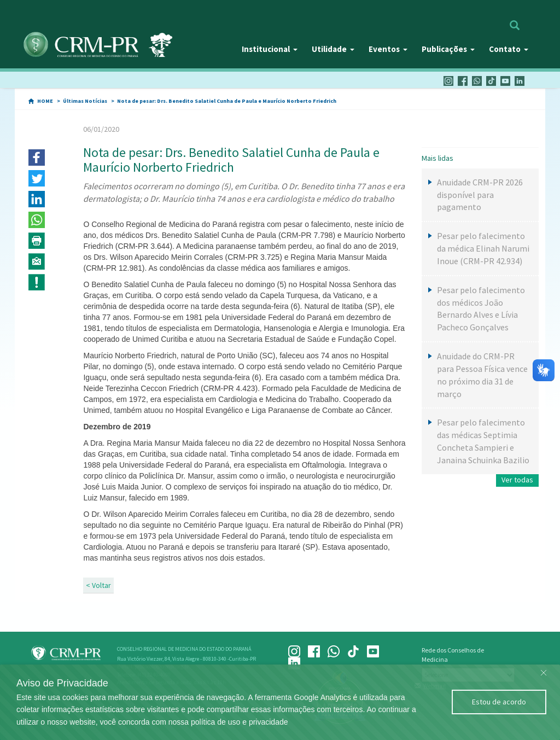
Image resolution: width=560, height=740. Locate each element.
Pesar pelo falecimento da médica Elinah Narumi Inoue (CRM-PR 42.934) (483, 248)
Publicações (448, 49)
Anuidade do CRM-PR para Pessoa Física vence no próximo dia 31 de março (482, 375)
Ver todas (517, 480)
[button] (37, 158)
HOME (45, 101)
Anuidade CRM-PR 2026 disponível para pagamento (480, 195)
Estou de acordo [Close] (499, 702)
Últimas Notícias (85, 101)
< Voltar (98, 585)
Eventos (388, 49)
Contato (509, 49)
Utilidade (333, 49)
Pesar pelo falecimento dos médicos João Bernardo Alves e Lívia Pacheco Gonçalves (481, 309)
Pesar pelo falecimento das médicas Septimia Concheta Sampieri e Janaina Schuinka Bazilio (483, 441)
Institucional (270, 49)
